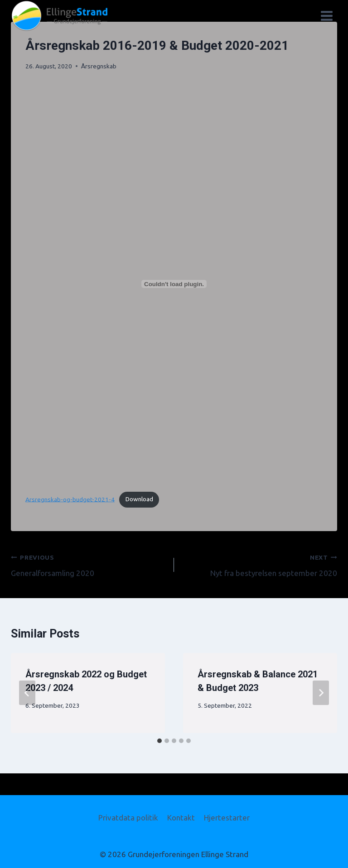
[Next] (321, 693)
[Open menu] (326, 16)
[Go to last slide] (27, 693)
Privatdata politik (128, 818)
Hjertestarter (227, 818)
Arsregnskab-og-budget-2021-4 (70, 499)
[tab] (159, 741)
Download (139, 499)
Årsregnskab (99, 66)
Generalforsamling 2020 (89, 564)
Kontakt (181, 818)
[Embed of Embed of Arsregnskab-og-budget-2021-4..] (174, 284)
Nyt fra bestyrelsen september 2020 (259, 564)
